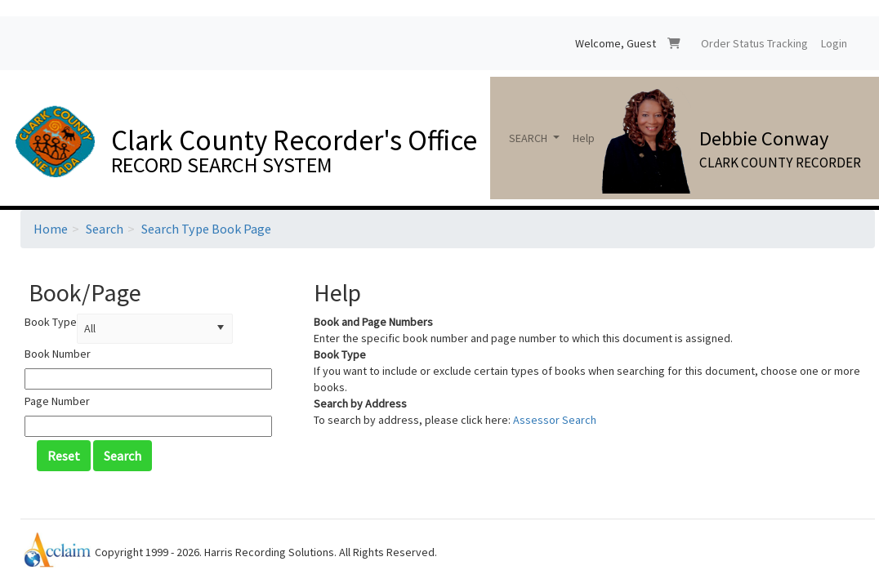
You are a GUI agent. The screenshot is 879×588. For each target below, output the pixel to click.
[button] (221, 329)
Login (834, 43)
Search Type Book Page (206, 229)
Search (105, 229)
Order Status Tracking (754, 43)
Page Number (57, 401)
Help (584, 138)
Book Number (58, 354)
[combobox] (143, 329)
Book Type (51, 322)
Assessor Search (555, 420)
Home (51, 229)
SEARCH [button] (529, 138)
